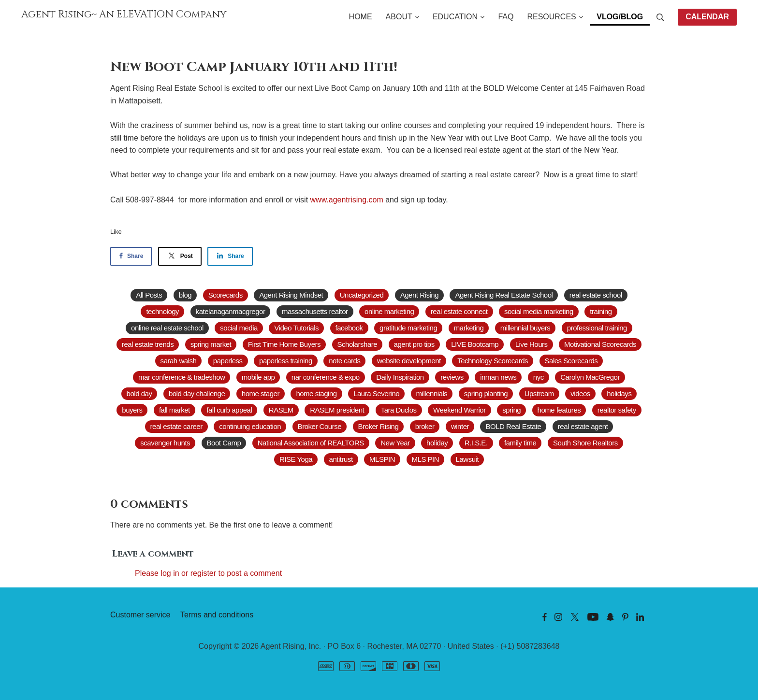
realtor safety (617, 410)
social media (239, 328)
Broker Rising (379, 426)
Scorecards (226, 295)
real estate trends (148, 344)
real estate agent (583, 426)
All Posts (149, 295)
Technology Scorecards (493, 361)
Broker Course (320, 426)
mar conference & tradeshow (182, 377)
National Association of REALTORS (311, 443)
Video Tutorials (296, 328)
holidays (619, 393)
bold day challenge (197, 393)
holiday (437, 443)
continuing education (250, 426)
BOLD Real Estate (513, 426)
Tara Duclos (399, 410)
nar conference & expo (326, 377)
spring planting (486, 393)
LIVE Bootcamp (475, 344)
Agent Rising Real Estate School (504, 295)
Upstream (539, 393)
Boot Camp (224, 443)
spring (511, 410)
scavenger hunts (165, 443)
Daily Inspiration (400, 377)
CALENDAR (707, 17)
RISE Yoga (296, 459)
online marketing (389, 311)
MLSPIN (382, 459)
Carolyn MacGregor (590, 377)
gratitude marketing (408, 328)
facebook (349, 328)
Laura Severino (376, 393)
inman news (498, 377)
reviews (452, 377)
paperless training (286, 361)
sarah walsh (179, 361)
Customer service (140, 615)
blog (185, 295)
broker (425, 426)
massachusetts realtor (315, 311)
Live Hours (532, 344)
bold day (139, 393)
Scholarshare (357, 344)
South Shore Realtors (585, 443)
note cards (344, 361)
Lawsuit (467, 459)
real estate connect (459, 311)
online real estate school (167, 328)
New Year (395, 443)
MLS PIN (426, 459)
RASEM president (337, 410)
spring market (211, 344)
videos (580, 393)
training (601, 311)
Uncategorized (362, 295)
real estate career (176, 426)
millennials (432, 393)
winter (460, 426)
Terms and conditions (217, 615)
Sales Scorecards (571, 361)
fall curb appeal (229, 410)
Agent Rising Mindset (291, 295)
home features (559, 410)
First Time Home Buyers (284, 344)
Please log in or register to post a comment (208, 573)
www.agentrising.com (347, 200)
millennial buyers (525, 328)
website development (409, 361)
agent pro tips (414, 344)
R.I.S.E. (476, 443)
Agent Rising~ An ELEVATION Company (124, 14)
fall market (175, 410)
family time (520, 443)
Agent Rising (419, 295)
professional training (597, 328)
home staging (316, 393)
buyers (132, 410)
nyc (539, 377)
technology (162, 311)
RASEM (281, 410)
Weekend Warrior (459, 410)
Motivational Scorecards (600, 344)
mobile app (258, 377)
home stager (261, 393)
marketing (469, 328)
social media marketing (539, 311)
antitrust (341, 459)
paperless (228, 361)
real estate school (596, 295)
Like (116, 232)
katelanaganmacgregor (231, 311)
